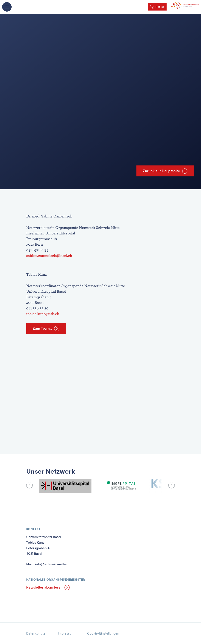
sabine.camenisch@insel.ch (50, 255)
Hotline (160, 7)
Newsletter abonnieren (44, 587)
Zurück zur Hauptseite (162, 171)
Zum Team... (42, 328)
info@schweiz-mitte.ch (53, 564)
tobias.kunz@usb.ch (43, 314)
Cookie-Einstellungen (103, 633)
